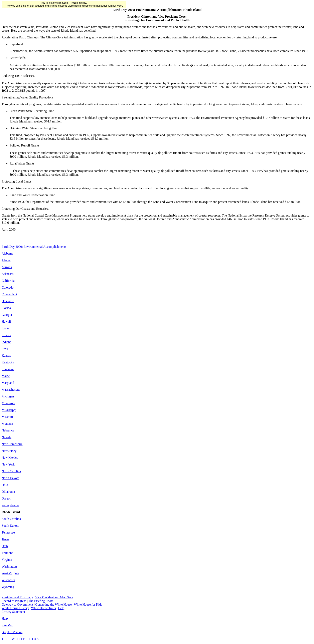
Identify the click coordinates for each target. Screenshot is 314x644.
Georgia (7, 315)
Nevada (7, 437)
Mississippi (9, 410)
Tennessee (8, 532)
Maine (6, 376)
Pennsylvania (10, 505)
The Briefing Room (41, 601)
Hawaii (6, 321)
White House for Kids (88, 604)
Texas (5, 539)
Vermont (7, 553)
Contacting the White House (53, 604)
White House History (15, 608)
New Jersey (9, 451)
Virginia (7, 560)
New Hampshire (12, 444)
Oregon (6, 498)
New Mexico (10, 458)
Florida (6, 308)
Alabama (7, 253)
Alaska (6, 260)
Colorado (8, 287)
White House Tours (43, 608)
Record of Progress (14, 601)
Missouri (7, 417)
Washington (9, 566)
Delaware (8, 301)
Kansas (6, 356)
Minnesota (8, 403)
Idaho (5, 328)
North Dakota (10, 478)
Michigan (8, 396)
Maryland (8, 383)
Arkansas (8, 274)
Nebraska (8, 430)
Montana (7, 424)
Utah (5, 546)
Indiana (6, 342)
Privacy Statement (13, 612)
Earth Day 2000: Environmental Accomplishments (34, 247)
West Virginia (10, 573)
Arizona (7, 267)
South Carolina (11, 519)
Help (61, 608)
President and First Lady (17, 597)
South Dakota (10, 526)
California (8, 281)
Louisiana (8, 369)
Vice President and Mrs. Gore (54, 597)
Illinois (6, 335)
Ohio (5, 485)
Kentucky (8, 362)
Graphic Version (12, 632)
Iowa (5, 349)
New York (8, 464)
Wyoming (8, 587)
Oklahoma (8, 492)
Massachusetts (11, 390)
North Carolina (11, 471)
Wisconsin (8, 580)
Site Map (7, 625)
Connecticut (9, 294)
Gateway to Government (17, 604)
